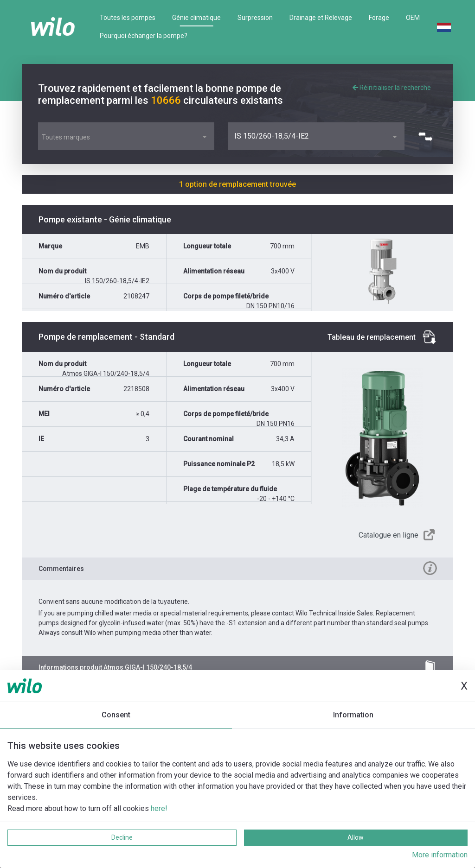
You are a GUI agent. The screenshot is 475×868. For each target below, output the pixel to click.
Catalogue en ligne (388, 535)
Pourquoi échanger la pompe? (144, 36)
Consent (116, 715)
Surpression (255, 18)
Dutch (444, 27)
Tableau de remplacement (372, 337)
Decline (122, 837)
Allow (356, 837)
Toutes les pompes (128, 18)
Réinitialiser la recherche (392, 88)
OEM (413, 18)
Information (353, 715)
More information (440, 855)
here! (159, 808)
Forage (379, 18)
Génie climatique (196, 18)
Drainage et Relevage (321, 18)
